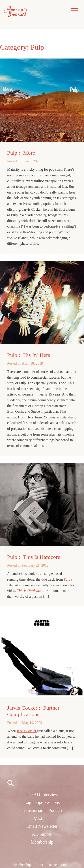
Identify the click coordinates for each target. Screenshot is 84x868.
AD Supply (42, 834)
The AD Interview (42, 795)
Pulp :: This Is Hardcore (34, 557)
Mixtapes (42, 818)
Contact (52, 865)
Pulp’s (68, 579)
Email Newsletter (42, 826)
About (39, 865)
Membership (42, 842)
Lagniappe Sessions (42, 802)
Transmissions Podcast (42, 810)
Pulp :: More (21, 153)
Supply (66, 865)
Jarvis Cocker (27, 731)
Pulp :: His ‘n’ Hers (29, 355)
